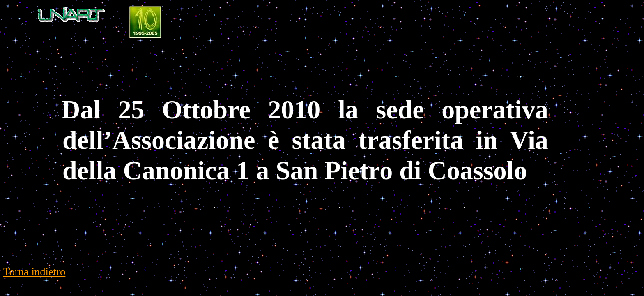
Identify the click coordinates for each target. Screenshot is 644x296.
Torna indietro (34, 272)
